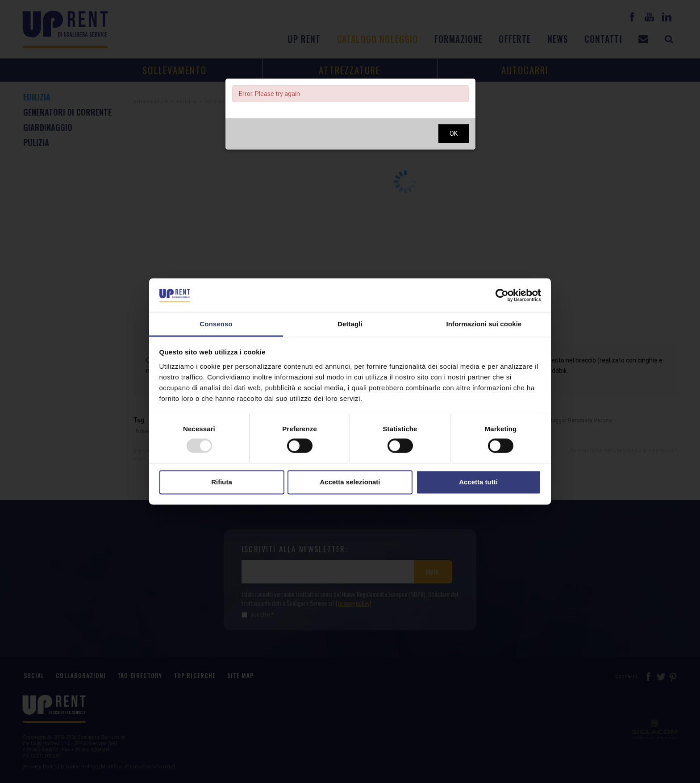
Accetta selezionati (350, 482)
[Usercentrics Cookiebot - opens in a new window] (502, 296)
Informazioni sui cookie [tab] (484, 324)
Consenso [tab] (216, 324)
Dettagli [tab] (350, 324)
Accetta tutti (478, 482)
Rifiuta (222, 482)
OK (454, 133)
